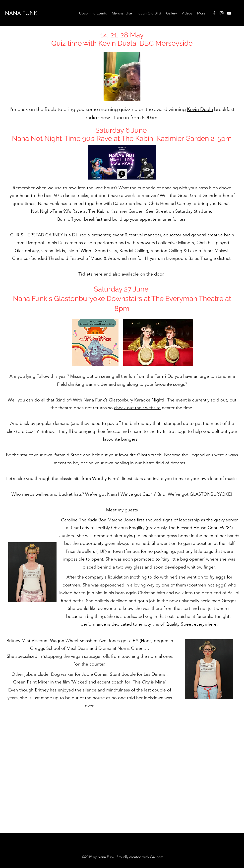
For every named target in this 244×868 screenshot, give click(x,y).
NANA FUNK (21, 13)
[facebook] (214, 13)
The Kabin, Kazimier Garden (116, 211)
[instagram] (222, 13)
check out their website (137, 408)
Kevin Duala (200, 109)
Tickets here (91, 274)
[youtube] (229, 13)
